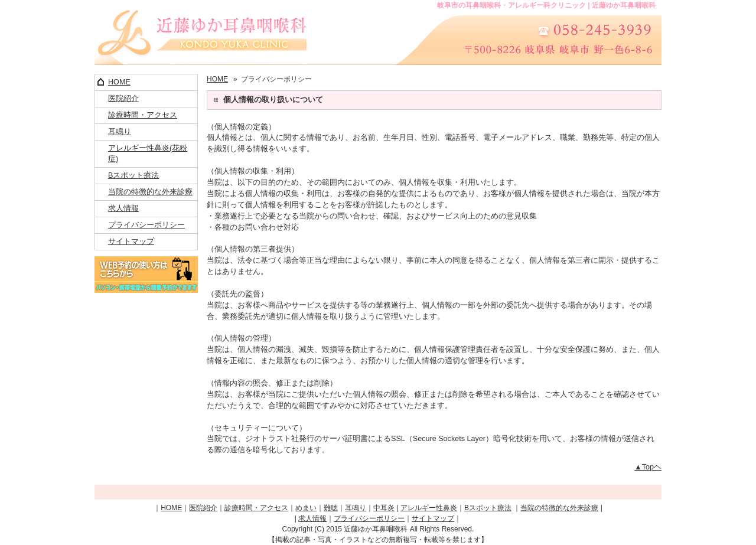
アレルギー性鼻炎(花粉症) (148, 154)
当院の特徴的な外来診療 (150, 192)
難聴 (331, 508)
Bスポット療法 (133, 175)
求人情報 (123, 208)
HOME (119, 82)
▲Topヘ (648, 467)
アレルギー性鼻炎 (429, 508)
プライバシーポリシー (146, 225)
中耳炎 (384, 508)
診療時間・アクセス (143, 115)
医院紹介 (123, 99)
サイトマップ (131, 242)
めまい (306, 508)
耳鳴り (120, 132)
